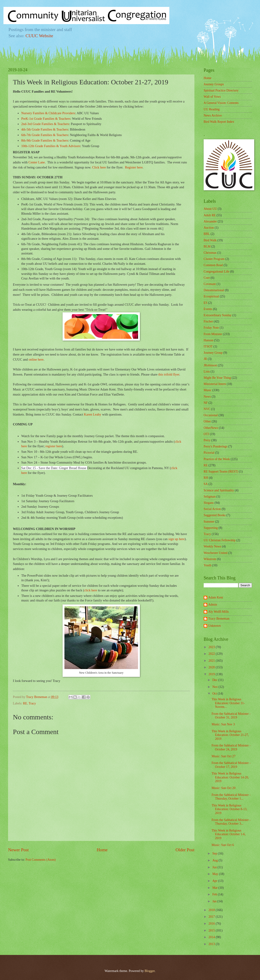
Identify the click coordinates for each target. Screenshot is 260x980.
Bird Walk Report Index (219, 122)
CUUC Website (39, 36)
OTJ (206, 434)
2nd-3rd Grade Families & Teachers (45, 124)
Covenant (210, 284)
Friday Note (211, 328)
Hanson (208, 340)
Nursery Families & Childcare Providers (48, 113)
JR (205, 359)
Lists (207, 372)
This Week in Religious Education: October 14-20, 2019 (230, 777)
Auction (209, 228)
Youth (207, 565)
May (216, 874)
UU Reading (212, 109)
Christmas (210, 253)
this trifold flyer (169, 374)
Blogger (150, 971)
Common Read (213, 265)
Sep (215, 853)
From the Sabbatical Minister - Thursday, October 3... (231, 822)
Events (208, 309)
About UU (210, 209)
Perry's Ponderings (215, 446)
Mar (215, 888)
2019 (212, 674)
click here (91, 590)
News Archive (213, 115)
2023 (212, 647)
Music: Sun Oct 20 (223, 788)
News (207, 397)
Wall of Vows (212, 97)
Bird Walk (210, 240)
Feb (215, 894)
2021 (212, 661)
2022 (212, 654)
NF (206, 403)
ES (205, 303)
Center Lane (37, 162)
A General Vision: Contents (221, 103)
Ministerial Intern (215, 384)
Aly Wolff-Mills (218, 612)
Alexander (210, 221)
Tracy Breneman (219, 619)
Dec (215, 680)
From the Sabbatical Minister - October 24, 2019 (231, 747)
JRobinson (210, 365)
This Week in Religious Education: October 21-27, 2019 (230, 735)
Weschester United (215, 553)
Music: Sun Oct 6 (223, 845)
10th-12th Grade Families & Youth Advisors (51, 146)
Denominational (214, 290)
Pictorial (209, 453)
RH (206, 478)
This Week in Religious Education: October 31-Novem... (228, 703)
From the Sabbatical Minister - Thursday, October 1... (231, 797)
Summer (209, 522)
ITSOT (208, 346)
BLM (207, 246)
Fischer (208, 321)
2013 (212, 944)
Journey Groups (214, 84)
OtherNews (211, 428)
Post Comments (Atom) (41, 860)
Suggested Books (215, 515)
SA (206, 484)
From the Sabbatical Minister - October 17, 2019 (231, 765)
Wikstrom (210, 559)
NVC (207, 409)
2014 (212, 937)
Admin (213, 605)
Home (102, 850)
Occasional (211, 415)
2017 (212, 917)
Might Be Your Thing (217, 378)
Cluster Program (214, 259)
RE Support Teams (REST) (221, 471)
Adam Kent (216, 597)
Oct (215, 694)
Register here (134, 167)
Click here (99, 167)
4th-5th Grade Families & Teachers (45, 129)
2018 (212, 910)
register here (54, 446)
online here (36, 359)
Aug (215, 860)
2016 (212, 924)
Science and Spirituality (219, 490)
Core (207, 278)
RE (25, 703)
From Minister (213, 334)
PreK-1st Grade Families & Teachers (46, 119)
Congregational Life (217, 272)
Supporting (211, 528)
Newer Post (18, 850)
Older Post (185, 850)
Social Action (212, 509)
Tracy (32, 703)
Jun (215, 867)
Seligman (210, 497)
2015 (212, 930)
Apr (215, 881)
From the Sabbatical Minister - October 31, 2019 (231, 716)
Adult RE (210, 215)
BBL (207, 234)
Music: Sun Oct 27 (223, 756)
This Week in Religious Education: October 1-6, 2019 (228, 834)
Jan (215, 901)
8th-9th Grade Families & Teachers (45, 140)
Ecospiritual (211, 296)
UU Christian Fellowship (220, 540)
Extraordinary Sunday (218, 315)
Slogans (209, 503)
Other (207, 421)
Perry (207, 440)
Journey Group (213, 353)
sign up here (177, 539)
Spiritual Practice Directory (221, 90)
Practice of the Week (217, 459)
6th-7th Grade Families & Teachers (45, 135)
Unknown (214, 626)
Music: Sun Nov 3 (223, 724)
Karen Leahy (93, 414)
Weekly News (212, 546)
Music (208, 390)
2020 (212, 667)
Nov (215, 687)
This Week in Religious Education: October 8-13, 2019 (229, 809)
